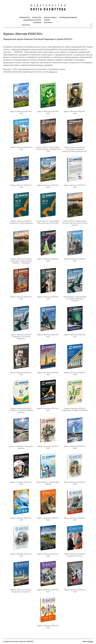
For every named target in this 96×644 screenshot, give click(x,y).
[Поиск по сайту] (91, 25)
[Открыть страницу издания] (21, 95)
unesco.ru (53, 72)
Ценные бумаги (50, 18)
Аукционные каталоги (32, 20)
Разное (47, 20)
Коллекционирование (68, 18)
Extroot (91, 641)
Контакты (26, 25)
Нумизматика (24, 18)
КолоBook (37, 23)
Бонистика (37, 18)
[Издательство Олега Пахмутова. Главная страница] (48, 8)
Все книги (48, 23)
